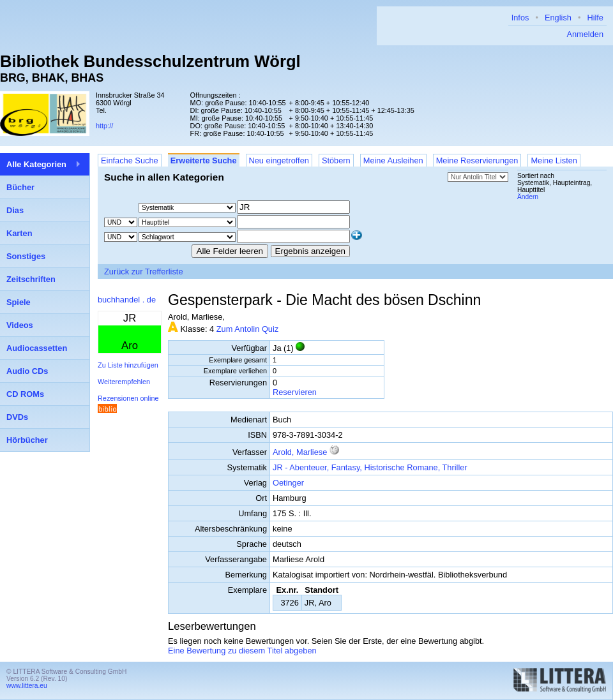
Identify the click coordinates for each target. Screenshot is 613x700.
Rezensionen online (128, 398)
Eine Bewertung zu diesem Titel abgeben (242, 651)
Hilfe (595, 18)
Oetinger (288, 483)
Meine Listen (554, 160)
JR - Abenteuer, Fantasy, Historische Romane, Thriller (370, 467)
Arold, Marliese (300, 452)
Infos (520, 18)
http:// (104, 126)
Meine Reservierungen (477, 160)
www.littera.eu (27, 686)
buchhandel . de (127, 300)
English (558, 18)
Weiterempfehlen (124, 382)
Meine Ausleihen (393, 160)
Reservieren (295, 392)
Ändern (528, 197)
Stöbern (336, 160)
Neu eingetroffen (279, 160)
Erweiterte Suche (204, 160)
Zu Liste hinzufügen (128, 365)
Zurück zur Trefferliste (144, 272)
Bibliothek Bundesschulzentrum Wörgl (150, 61)
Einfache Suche (130, 160)
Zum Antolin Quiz (247, 329)
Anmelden (585, 34)
